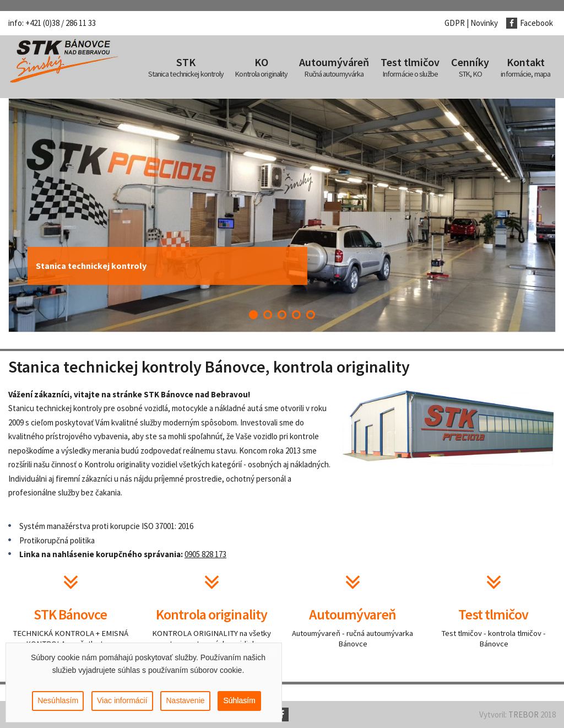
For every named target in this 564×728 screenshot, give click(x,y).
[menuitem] (186, 67)
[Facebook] (534, 23)
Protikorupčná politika (57, 540)
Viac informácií (122, 701)
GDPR (455, 23)
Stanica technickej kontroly (91, 266)
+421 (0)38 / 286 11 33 (61, 23)
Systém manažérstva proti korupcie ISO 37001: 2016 (106, 526)
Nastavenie (185, 701)
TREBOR (524, 714)
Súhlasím (239, 701)
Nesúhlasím (58, 701)
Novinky (484, 23)
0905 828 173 (205, 554)
